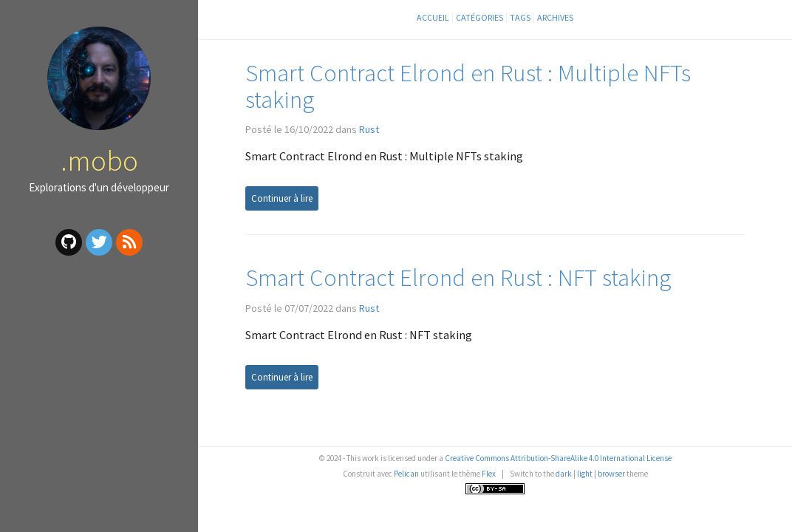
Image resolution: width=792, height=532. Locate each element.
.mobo (99, 160)
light (585, 474)
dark (564, 474)
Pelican (406, 474)
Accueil (433, 17)
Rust (369, 129)
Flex (489, 474)
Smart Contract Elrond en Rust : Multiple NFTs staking (468, 86)
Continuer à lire (282, 198)
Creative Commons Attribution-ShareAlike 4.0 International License (558, 458)
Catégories (479, 17)
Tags (520, 17)
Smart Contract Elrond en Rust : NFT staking (458, 277)
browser (611, 474)
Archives (555, 17)
